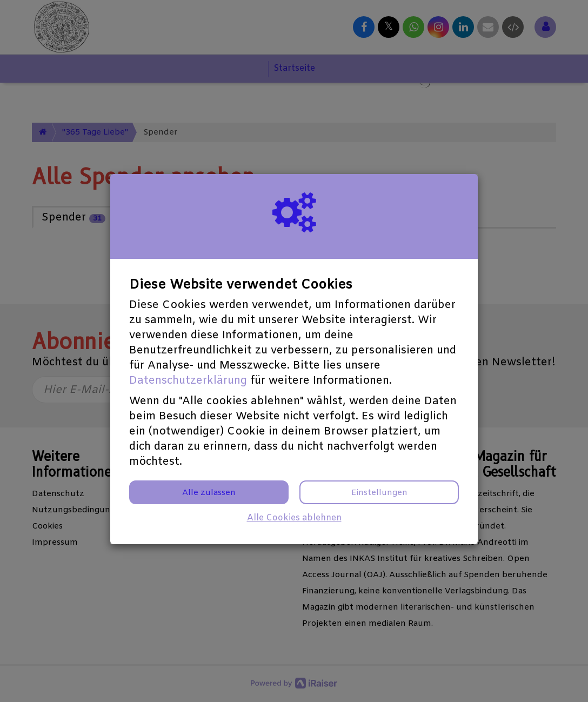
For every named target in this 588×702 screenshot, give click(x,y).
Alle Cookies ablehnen (294, 518)
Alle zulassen (209, 493)
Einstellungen (379, 493)
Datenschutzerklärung (188, 381)
